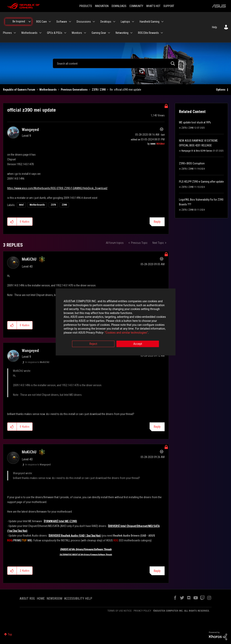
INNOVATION (102, 6)
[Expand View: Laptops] (133, 22)
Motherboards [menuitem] (29, 33)
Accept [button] (138, 344)
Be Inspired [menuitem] (19, 21)
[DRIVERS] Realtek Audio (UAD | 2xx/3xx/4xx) (75, 536)
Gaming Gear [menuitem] (99, 33)
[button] (12, 222)
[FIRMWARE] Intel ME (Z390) (60, 521)
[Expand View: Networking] (131, 33)
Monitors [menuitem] (77, 33)
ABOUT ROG (27, 598)
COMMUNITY (136, 6)
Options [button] (221, 90)
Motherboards (48, 90)
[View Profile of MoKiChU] (29, 259)
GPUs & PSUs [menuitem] (55, 33)
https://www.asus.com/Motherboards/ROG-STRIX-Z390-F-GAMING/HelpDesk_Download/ (57, 188)
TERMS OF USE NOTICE (119, 611)
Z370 (53, 205)
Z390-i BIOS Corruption (192, 163)
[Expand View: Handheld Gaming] (162, 22)
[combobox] (115, 63)
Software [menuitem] (62, 22)
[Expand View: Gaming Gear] (109, 33)
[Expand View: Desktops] (114, 22)
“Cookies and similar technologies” (89, 333)
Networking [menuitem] (122, 33)
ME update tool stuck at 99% (195, 122)
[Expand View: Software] (70, 22)
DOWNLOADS (119, 6)
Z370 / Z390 (99, 90)
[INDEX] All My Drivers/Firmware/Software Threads (86, 549)
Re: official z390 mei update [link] (125, 90)
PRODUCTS (86, 6)
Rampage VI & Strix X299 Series (197, 151)
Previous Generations (74, 90)
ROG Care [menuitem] (41, 22)
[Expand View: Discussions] (94, 22)
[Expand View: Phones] (15, 33)
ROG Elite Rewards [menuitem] (148, 33)
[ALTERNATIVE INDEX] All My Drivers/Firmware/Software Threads (86, 554)
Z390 (64, 205)
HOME (41, 598)
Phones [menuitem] (7, 33)
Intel (21, 205)
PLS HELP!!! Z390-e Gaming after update (201, 182)
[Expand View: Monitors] (85, 33)
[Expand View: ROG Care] (50, 22)
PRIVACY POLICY (142, 611)
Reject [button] (93, 344)
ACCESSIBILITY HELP (78, 598)
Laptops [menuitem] (125, 22)
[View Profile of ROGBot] (160, 144)
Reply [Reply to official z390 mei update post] (157, 222)
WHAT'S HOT (153, 6)
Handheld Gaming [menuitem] (149, 22)
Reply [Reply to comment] (157, 427)
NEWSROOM (54, 598)
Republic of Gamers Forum (19, 90)
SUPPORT (169, 6)
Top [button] (10, 634)
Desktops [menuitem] (106, 22)
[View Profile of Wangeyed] (30, 130)
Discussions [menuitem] (84, 22)
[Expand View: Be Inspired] (30, 22)
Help (214, 27)
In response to (37, 362)
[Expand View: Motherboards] (40, 33)
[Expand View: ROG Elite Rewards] (162, 33)
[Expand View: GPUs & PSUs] (65, 33)
